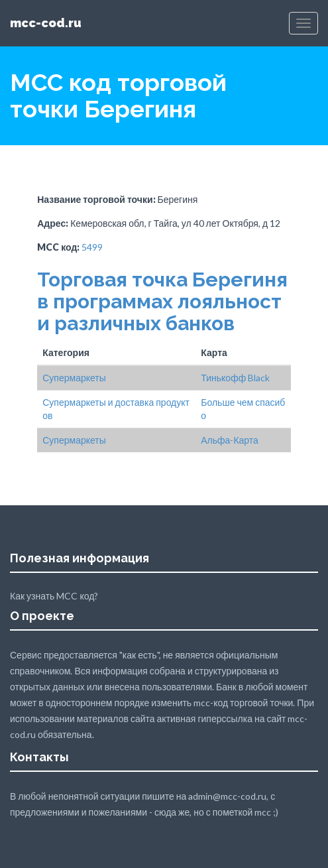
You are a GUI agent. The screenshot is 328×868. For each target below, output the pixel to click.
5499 (92, 247)
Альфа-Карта (230, 440)
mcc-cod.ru (46, 23)
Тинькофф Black (235, 378)
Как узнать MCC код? (54, 596)
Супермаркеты (74, 378)
